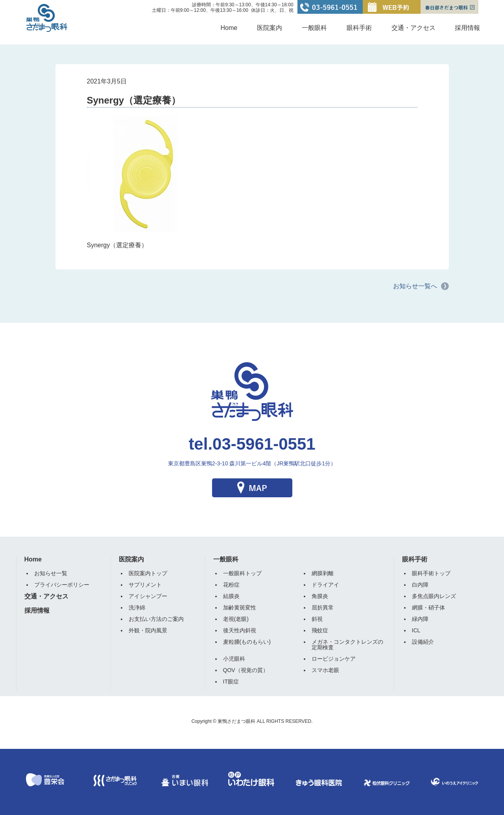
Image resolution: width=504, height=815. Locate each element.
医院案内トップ (148, 573)
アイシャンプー (148, 596)
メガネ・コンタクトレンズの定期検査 (347, 645)
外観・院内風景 (148, 630)
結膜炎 (231, 596)
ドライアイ (325, 585)
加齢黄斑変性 (240, 608)
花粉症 (231, 585)
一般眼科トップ (242, 573)
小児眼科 (234, 659)
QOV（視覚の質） (246, 670)
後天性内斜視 (240, 630)
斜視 (317, 619)
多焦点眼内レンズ (434, 596)
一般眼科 (314, 28)
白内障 (420, 585)
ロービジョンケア (334, 659)
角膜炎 (320, 596)
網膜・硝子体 (428, 608)
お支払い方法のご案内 (156, 619)
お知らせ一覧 (51, 573)
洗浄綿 (137, 608)
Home (229, 28)
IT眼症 (231, 682)
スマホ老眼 (325, 670)
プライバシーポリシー (62, 585)
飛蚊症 (320, 630)
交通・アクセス (414, 28)
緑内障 (420, 619)
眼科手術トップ (431, 573)
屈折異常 (323, 608)
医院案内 (270, 28)
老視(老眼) (236, 619)
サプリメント (145, 585)
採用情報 (467, 28)
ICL (416, 630)
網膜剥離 (323, 573)
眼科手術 (359, 28)
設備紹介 (423, 642)
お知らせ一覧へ (415, 286)
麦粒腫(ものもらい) (247, 642)
